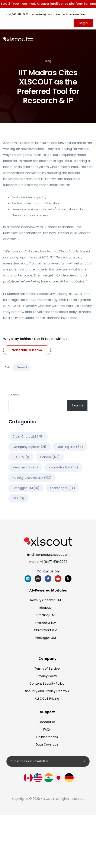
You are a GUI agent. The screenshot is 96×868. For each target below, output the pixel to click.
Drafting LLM (46, 615)
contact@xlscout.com (53, 555)
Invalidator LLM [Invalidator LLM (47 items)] (63, 467)
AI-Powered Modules (48, 590)
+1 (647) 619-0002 (54, 562)
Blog (48, 61)
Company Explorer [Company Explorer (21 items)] (29, 447)
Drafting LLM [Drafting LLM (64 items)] (70, 447)
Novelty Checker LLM (46, 600)
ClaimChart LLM (46, 630)
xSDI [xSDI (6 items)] (18, 498)
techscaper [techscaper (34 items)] (63, 488)
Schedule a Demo (27, 350)
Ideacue (46, 608)
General (22, 367)
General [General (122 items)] (50, 457)
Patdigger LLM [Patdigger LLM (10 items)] (26, 488)
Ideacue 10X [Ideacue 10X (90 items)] (25, 467)
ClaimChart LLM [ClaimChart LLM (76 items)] (28, 436)
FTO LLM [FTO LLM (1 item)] (21, 457)
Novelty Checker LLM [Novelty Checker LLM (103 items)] (32, 478)
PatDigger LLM (46, 638)
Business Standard (58, 227)
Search (14, 395)
